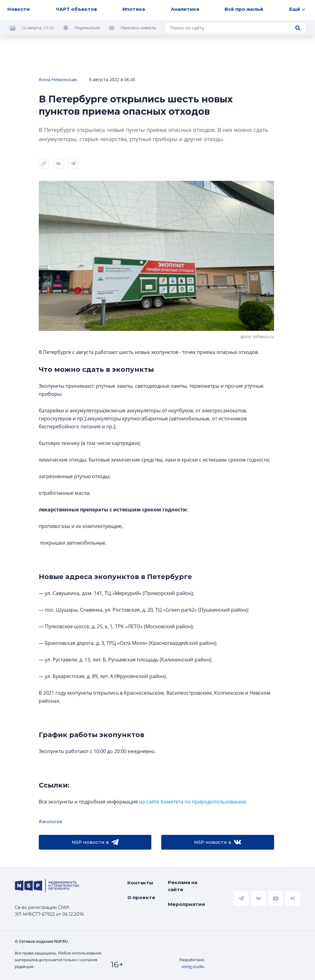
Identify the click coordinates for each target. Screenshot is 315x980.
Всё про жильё (244, 9)
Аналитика (185, 9)
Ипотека (134, 9)
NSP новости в (95, 842)
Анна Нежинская (58, 79)
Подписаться (87, 28)
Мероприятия (186, 904)
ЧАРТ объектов (76, 9)
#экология (50, 821)
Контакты (140, 883)
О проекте (141, 897)
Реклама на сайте (183, 886)
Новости (19, 9)
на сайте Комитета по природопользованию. (193, 802)
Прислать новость (138, 28)
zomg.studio (193, 966)
